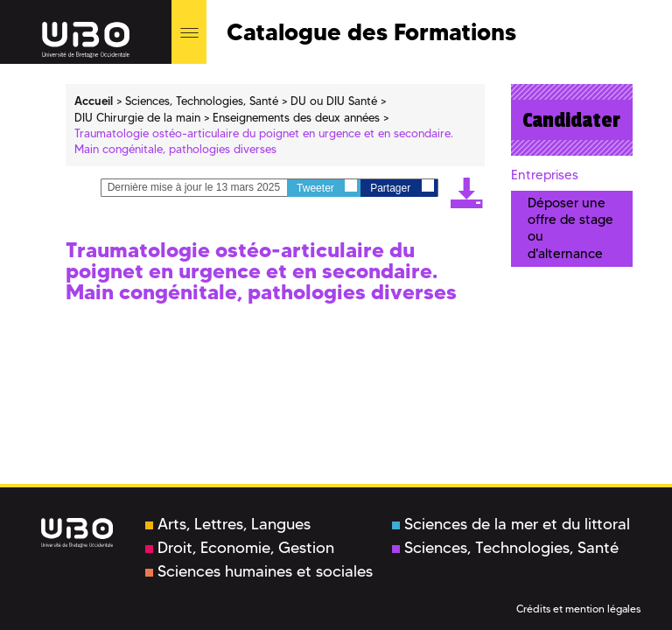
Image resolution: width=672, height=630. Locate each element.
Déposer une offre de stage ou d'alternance (570, 228)
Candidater (571, 120)
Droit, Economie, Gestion (240, 548)
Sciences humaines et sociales (259, 571)
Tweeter (327, 187)
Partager (402, 187)
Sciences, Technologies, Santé (505, 548)
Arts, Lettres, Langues (228, 524)
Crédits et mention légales (578, 609)
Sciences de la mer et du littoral (511, 524)
